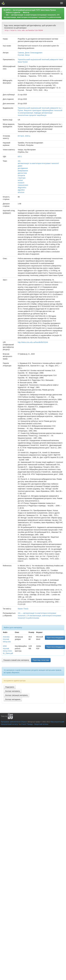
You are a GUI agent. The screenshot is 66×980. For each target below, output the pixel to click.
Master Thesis (23, 609)
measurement (23, 185)
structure (21, 192)
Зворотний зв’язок (41, 724)
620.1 (20, 157)
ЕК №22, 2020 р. (24, 136)
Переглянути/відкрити (55, 638)
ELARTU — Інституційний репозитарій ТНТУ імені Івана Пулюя (30, 10)
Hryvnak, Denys (24, 55)
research (21, 183)
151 (19, 161)
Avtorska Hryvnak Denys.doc (7, 639)
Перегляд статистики (41, 660)
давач (20, 166)
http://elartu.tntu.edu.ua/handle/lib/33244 (33, 342)
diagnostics (22, 188)
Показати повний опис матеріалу (16, 660)
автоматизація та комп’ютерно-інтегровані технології (38, 163)
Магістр (26, 12)
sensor (20, 180)
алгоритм (21, 175)
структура (21, 178)
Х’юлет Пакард (27, 724)
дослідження (23, 168)
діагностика (22, 173)
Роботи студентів (13, 12)
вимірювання (23, 171)
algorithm (21, 190)
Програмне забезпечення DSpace (14, 722)
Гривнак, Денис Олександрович (30, 53)
